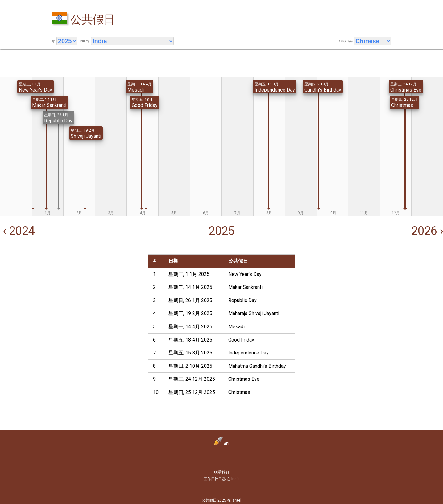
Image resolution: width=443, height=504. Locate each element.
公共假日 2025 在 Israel (221, 500)
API (222, 444)
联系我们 (221, 472)
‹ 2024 (17, 231)
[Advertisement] (73, 297)
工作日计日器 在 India (222, 479)
